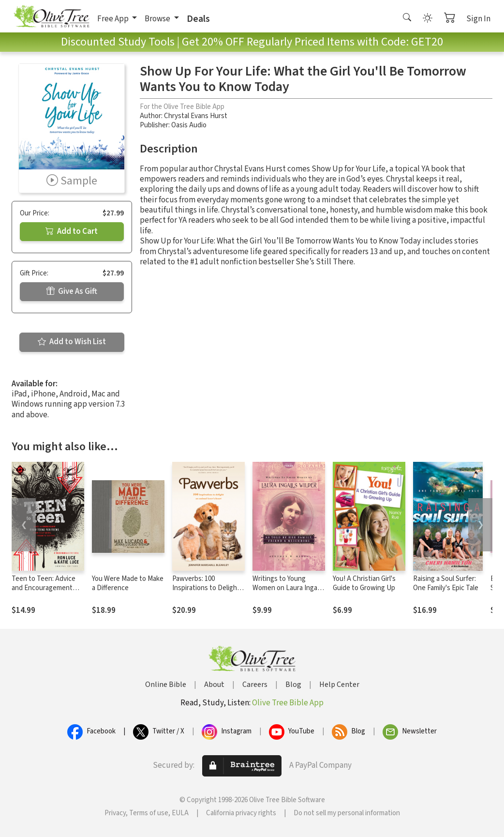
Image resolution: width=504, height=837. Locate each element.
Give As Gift (72, 291)
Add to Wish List (72, 342)
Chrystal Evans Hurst (196, 116)
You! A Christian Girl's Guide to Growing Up (364, 583)
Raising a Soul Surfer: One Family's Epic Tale (446, 583)
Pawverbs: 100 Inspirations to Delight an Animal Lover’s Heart (208, 588)
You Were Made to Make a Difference (128, 583)
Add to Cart (72, 231)
